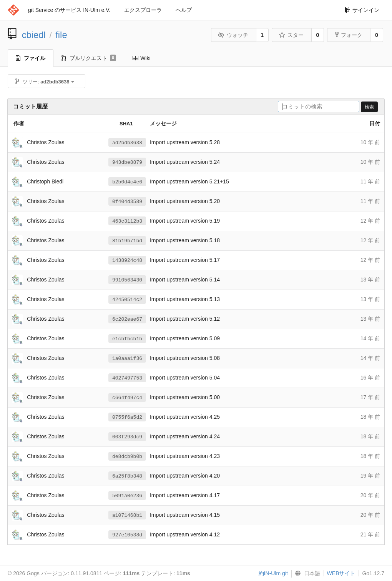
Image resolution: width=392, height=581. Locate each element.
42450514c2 (127, 300)
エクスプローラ (143, 10)
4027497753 (127, 378)
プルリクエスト (89, 58)
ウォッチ (233, 35)
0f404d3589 (127, 201)
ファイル (31, 58)
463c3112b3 (127, 221)
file (61, 35)
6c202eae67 (127, 319)
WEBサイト (341, 573)
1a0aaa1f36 (127, 358)
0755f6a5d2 (127, 417)
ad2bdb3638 (127, 143)
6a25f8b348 (127, 476)
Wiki (141, 58)
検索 (369, 107)
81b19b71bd (127, 241)
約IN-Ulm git (273, 573)
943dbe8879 (127, 162)
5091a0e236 (127, 496)
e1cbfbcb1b (127, 339)
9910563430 (127, 280)
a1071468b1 (127, 515)
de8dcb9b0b (127, 456)
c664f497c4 (127, 398)
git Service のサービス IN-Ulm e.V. (69, 10)
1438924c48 (127, 260)
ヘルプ (184, 10)
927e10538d (127, 535)
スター (291, 35)
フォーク (349, 35)
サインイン (362, 10)
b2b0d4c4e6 (127, 182)
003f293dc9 (127, 437)
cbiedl (34, 35)
